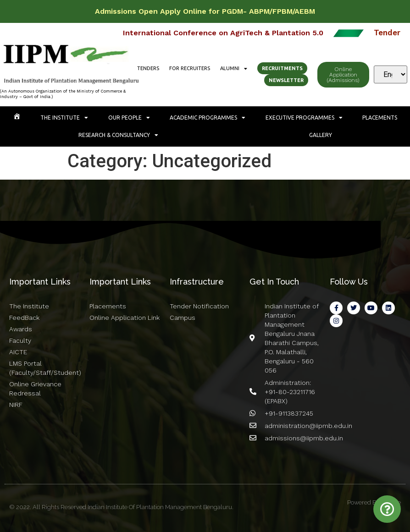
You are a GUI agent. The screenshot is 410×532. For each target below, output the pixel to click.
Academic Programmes (208, 118)
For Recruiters (190, 68)
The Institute (64, 118)
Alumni (234, 68)
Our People (129, 118)
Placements (380, 118)
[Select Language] (391, 74)
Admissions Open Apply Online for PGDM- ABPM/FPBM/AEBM (205, 11)
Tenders (148, 68)
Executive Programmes (304, 118)
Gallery (321, 135)
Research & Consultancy (118, 135)
